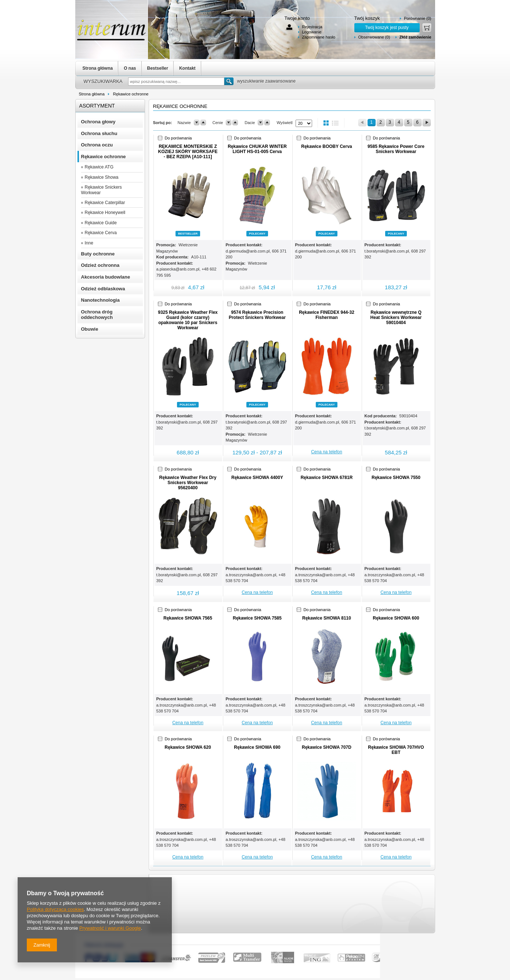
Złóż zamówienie (415, 37)
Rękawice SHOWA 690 (257, 747)
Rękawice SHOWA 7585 (257, 618)
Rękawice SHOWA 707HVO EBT (396, 750)
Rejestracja (312, 27)
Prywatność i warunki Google (110, 928)
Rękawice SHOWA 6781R (327, 478)
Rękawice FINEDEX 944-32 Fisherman (327, 315)
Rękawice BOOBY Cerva (327, 146)
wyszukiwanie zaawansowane (266, 81)
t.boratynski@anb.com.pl (387, 251)
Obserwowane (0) (374, 37)
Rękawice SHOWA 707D (327, 747)
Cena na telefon (327, 452)
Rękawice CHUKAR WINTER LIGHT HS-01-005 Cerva (257, 149)
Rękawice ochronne (131, 94)
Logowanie (312, 32)
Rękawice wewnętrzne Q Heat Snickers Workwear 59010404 (396, 317)
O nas (130, 68)
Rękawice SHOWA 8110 (327, 618)
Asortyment (97, 106)
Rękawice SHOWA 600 (396, 618)
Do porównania (178, 138)
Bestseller (158, 68)
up (203, 123)
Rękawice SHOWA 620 (188, 747)
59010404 (408, 416)
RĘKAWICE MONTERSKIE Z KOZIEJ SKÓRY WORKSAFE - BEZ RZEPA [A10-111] (188, 152)
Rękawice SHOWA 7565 (188, 618)
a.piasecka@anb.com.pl (178, 269)
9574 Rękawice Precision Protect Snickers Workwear (257, 315)
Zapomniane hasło (319, 37)
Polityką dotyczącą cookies (55, 909)
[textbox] (176, 81)
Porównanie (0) (418, 18)
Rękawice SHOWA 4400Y (257, 478)
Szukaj (229, 81)
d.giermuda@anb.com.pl (248, 251)
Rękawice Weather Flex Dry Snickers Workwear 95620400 (188, 483)
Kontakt (187, 68)
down (197, 123)
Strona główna (98, 68)
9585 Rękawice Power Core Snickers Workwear (396, 149)
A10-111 (199, 257)
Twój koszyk (367, 18)
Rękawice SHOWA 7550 (396, 478)
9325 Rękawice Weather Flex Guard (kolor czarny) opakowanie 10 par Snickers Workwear (188, 320)
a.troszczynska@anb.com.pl (251, 575)
